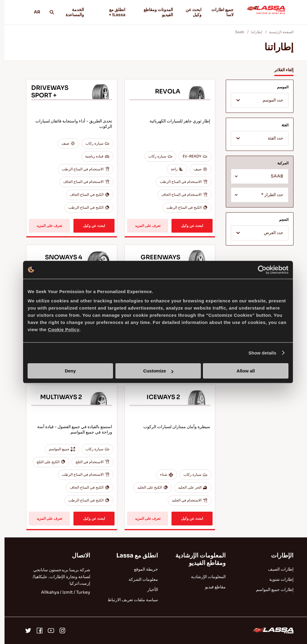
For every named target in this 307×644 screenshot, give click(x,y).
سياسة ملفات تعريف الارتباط (128, 600)
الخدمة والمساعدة (70, 12)
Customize (154, 371)
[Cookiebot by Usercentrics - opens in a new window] (258, 270)
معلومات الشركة (139, 579)
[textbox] (255, 101)
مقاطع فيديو (211, 587)
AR (30, 12)
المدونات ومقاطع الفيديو (151, 12)
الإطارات (278, 556)
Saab (235, 32)
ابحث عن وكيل (189, 12)
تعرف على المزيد (143, 226)
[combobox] (255, 100)
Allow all (241, 371)
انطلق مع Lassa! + (106, 12)
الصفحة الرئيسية (277, 32)
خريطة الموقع (142, 569)
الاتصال (77, 556)
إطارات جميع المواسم (270, 590)
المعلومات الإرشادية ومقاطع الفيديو (196, 559)
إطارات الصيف (276, 569)
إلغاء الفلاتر (279, 70)
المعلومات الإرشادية (204, 577)
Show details (258, 353)
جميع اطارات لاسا (218, 12)
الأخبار (148, 590)
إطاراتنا (252, 32)
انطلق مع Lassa (133, 556)
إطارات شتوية (277, 579)
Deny (66, 371)
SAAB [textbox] (273, 176)
